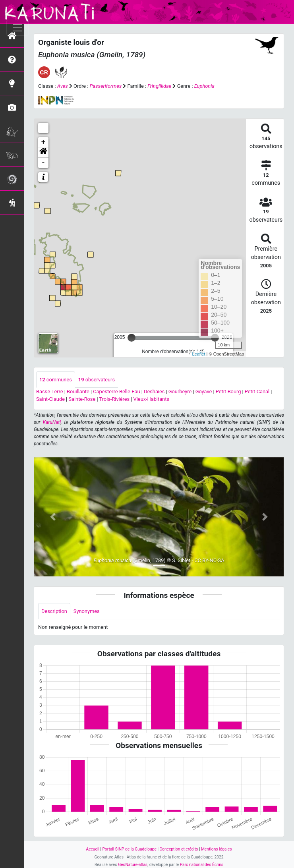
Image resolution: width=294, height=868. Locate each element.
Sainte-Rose (82, 399)
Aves (63, 86)
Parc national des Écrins (202, 865)
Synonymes (87, 611)
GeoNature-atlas (133, 865)
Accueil (92, 849)
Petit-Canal (257, 391)
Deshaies (154, 391)
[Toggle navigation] (17, 28)
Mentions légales (217, 849)
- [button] (44, 163)
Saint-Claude (50, 399)
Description (54, 611)
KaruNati (52, 422)
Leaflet (199, 354)
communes (56, 380)
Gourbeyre (180, 391)
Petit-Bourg (228, 391)
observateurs (97, 380)
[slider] (132, 338)
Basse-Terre (50, 391)
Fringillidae (159, 86)
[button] (43, 153)
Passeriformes (106, 86)
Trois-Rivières (114, 399)
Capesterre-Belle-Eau (116, 391)
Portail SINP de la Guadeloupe (129, 849)
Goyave (204, 391)
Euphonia (204, 86)
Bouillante (78, 391)
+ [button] (44, 142)
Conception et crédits (179, 849)
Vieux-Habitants (151, 399)
